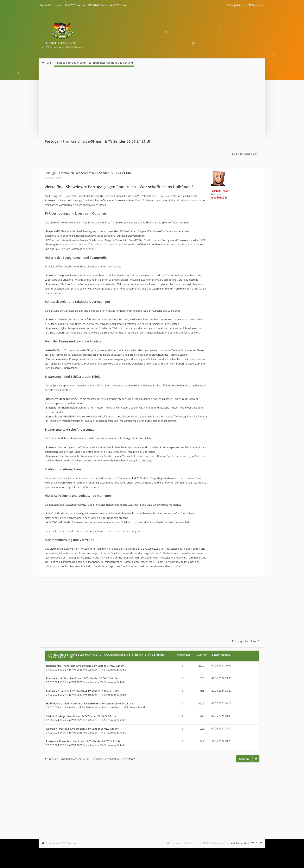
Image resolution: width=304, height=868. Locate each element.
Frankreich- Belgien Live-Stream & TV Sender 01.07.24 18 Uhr (83, 691)
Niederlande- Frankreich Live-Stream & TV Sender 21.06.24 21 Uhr (86, 666)
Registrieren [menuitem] (238, 5)
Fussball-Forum (220, 191)
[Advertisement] (152, 100)
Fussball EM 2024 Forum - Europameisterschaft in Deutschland (95, 63)
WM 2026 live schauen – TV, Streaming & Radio (99, 670)
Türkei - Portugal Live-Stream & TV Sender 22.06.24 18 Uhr (81, 716)
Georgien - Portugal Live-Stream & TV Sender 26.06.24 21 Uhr (83, 729)
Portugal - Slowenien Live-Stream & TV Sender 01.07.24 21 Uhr (84, 741)
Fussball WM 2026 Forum (61, 843)
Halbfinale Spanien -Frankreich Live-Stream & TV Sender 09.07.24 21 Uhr (90, 704)
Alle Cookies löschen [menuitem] (218, 843)
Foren (49, 63)
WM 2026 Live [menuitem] (118, 5)
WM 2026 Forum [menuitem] (75, 5)
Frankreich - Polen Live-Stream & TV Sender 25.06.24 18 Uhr (82, 678)
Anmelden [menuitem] (258, 5)
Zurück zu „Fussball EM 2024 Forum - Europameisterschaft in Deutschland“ (91, 759)
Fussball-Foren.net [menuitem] (51, 5)
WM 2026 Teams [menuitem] (97, 5)
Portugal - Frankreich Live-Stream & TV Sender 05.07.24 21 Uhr (99, 141)
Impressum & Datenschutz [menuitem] (185, 843)
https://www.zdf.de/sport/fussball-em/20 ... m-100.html (91, 244)
